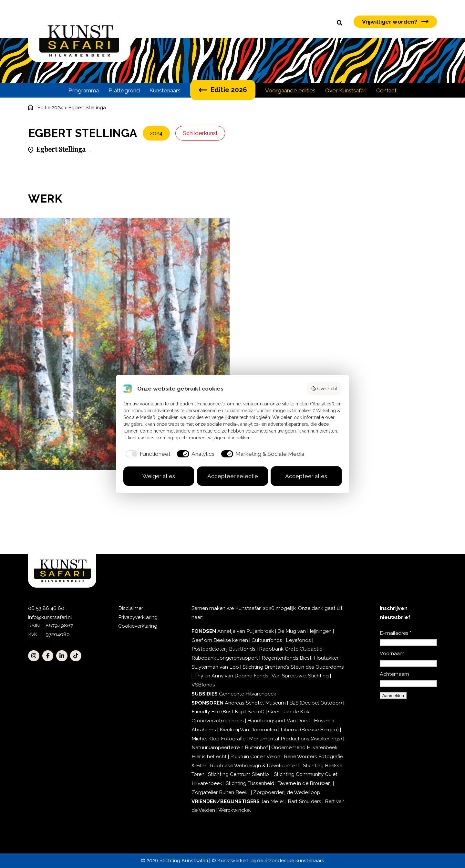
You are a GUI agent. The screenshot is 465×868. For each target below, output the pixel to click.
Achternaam (394, 674)
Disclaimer (131, 608)
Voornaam (392, 653)
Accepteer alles (306, 476)
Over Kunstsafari (346, 90)
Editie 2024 (50, 107)
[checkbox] (147, 454)
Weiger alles (159, 476)
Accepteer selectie (233, 476)
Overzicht (324, 389)
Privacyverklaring (138, 617)
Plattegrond (124, 90)
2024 (156, 133)
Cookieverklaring (138, 626)
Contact (386, 90)
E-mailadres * (396, 633)
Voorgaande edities (290, 90)
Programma (84, 90)
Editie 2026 (223, 90)
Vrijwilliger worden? (395, 22)
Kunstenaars (165, 90)
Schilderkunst (200, 133)
